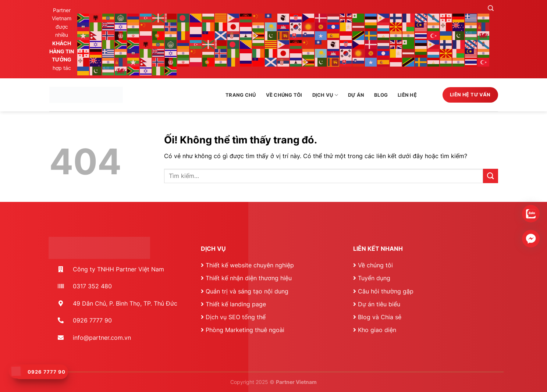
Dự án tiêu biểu (379, 304)
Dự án (356, 95)
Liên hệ (407, 95)
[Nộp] (490, 176)
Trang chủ (241, 95)
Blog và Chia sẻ (380, 317)
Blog (381, 95)
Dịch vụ (325, 95)
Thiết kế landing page (236, 304)
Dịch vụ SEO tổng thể (236, 317)
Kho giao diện (377, 330)
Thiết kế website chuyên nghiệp (250, 265)
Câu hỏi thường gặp (386, 291)
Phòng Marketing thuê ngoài (245, 330)
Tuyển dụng (374, 278)
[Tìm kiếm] (491, 8)
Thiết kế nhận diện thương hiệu (249, 278)
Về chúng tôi (284, 95)
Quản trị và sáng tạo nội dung (247, 291)
